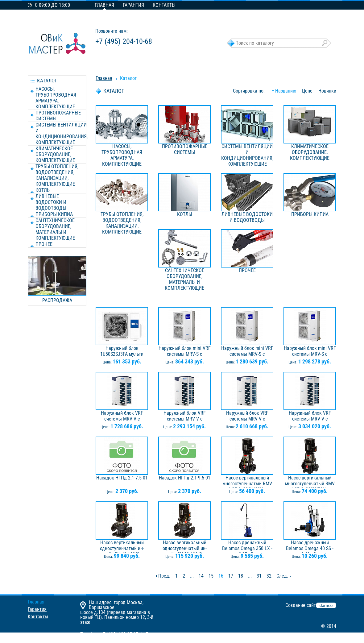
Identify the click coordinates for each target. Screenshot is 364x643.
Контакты (164, 5)
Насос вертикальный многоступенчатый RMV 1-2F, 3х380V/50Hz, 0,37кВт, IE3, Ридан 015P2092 (247, 481)
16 (221, 576)
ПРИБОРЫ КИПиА (54, 214)
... (192, 576)
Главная (104, 5)
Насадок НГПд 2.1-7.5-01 (122, 478)
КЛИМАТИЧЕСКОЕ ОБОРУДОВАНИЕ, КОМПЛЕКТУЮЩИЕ (55, 154)
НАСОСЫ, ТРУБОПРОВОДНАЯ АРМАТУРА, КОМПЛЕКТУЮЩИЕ (56, 98)
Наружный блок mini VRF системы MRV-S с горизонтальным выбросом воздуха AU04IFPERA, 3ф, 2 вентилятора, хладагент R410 (185, 352)
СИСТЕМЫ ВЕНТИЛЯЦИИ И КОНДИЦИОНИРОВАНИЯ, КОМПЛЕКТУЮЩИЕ (62, 134)
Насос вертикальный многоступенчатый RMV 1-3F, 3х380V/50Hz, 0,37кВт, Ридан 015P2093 (310, 481)
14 (201, 576)
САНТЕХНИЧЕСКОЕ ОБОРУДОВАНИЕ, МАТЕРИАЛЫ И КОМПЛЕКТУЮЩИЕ (55, 229)
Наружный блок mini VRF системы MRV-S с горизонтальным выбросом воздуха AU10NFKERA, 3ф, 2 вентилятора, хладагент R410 (310, 352)
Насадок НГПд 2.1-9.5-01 (185, 478)
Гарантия (133, 5)
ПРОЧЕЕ (44, 244)
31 (259, 576)
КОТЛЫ (43, 190)
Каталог (128, 78)
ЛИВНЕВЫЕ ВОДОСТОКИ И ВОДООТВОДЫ (51, 202)
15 (211, 576)
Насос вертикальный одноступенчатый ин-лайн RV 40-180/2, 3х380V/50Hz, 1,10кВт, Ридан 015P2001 (122, 546)
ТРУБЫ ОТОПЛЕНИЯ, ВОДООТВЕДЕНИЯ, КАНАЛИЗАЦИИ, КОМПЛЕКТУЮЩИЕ (57, 175)
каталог (47, 81)
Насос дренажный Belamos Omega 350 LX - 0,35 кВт (247, 546)
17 (231, 576)
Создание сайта (302, 605)
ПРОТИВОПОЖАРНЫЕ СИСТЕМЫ (58, 116)
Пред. (164, 576)
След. (282, 576)
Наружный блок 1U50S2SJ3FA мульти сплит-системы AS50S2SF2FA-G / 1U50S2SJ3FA (122, 352)
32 (269, 576)
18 (241, 576)
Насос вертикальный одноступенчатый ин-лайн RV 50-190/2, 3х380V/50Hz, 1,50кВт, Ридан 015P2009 (184, 546)
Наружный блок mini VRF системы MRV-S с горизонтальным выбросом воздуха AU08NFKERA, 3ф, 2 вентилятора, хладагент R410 (247, 352)
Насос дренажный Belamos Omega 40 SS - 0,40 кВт (310, 546)
